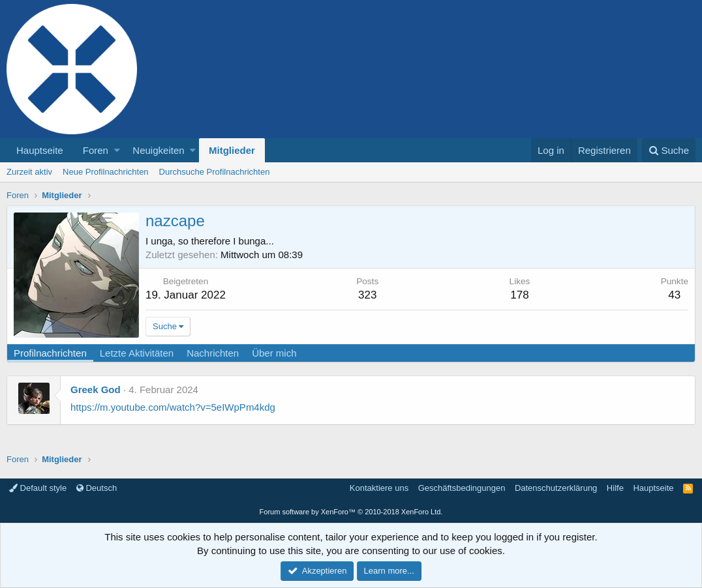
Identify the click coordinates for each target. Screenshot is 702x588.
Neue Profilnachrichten (106, 172)
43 (674, 295)
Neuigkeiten (158, 150)
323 (367, 295)
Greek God (96, 390)
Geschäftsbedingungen (462, 488)
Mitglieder (232, 150)
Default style (38, 488)
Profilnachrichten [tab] (50, 353)
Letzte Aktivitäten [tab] (137, 353)
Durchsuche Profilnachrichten (215, 172)
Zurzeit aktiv (29, 172)
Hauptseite (40, 150)
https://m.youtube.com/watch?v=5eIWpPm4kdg (173, 407)
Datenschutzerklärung (556, 488)
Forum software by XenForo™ (351, 512)
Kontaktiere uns (379, 488)
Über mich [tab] (274, 353)
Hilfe (615, 488)
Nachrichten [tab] (213, 353)
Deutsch (97, 488)
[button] (117, 150)
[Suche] (669, 150)
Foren (96, 150)
